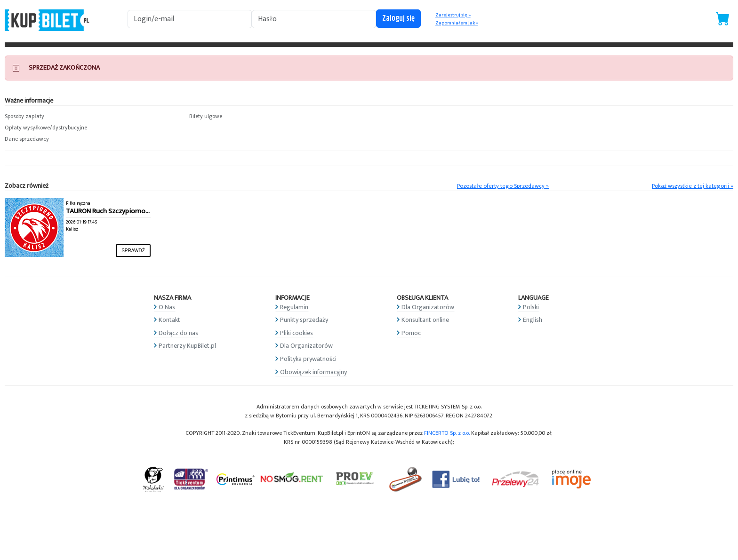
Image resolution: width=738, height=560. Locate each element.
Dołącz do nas (178, 333)
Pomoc (411, 333)
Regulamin (294, 307)
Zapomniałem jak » (457, 23)
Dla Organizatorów (306, 346)
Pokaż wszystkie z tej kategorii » (693, 186)
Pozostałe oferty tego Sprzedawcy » (503, 186)
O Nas (167, 307)
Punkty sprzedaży (304, 320)
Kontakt (169, 320)
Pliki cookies (297, 333)
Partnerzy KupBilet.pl (187, 346)
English (533, 320)
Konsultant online (425, 320)
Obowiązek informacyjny (313, 372)
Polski (531, 307)
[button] (92, 117)
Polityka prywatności (308, 359)
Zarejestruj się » (453, 15)
